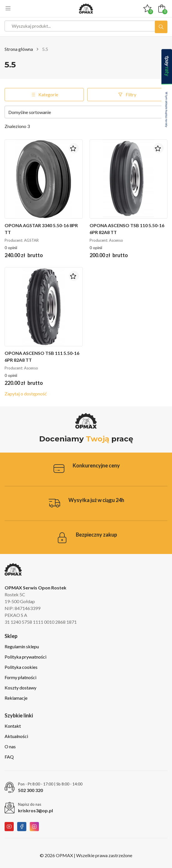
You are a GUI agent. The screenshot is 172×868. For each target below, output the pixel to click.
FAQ (9, 757)
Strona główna (19, 49)
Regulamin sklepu (22, 646)
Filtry (127, 95)
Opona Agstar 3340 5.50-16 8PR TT (41, 229)
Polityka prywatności (25, 657)
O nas (10, 746)
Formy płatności (20, 677)
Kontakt (13, 726)
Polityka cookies (21, 667)
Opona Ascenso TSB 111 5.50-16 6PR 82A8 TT (42, 356)
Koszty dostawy (20, 688)
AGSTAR (31, 240)
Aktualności (16, 736)
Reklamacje (16, 698)
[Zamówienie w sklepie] (86, 112)
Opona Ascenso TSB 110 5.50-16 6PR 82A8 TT (127, 229)
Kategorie (44, 95)
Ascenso (116, 240)
